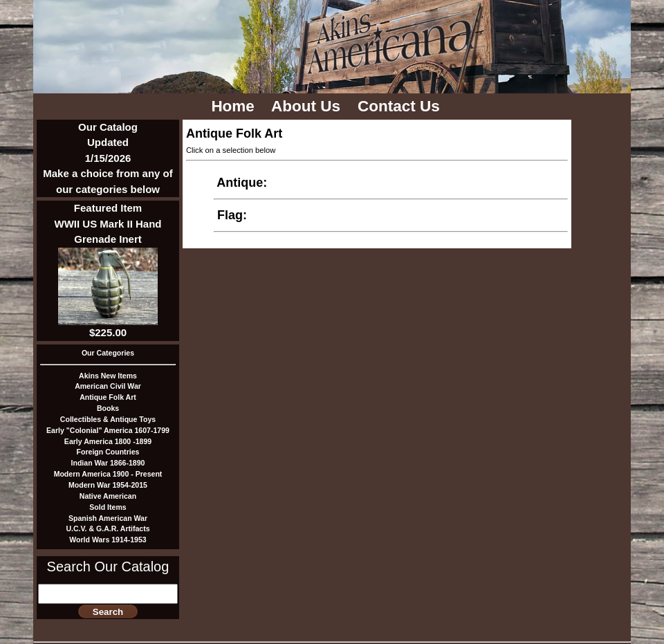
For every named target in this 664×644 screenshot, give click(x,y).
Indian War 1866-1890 (108, 463)
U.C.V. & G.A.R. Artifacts (108, 528)
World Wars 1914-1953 (108, 540)
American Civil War (108, 386)
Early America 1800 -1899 (108, 441)
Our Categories (108, 353)
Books (108, 408)
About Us (308, 106)
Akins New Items (108, 376)
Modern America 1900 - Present (108, 474)
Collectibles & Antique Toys (108, 419)
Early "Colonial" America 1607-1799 (108, 430)
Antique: (242, 183)
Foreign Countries (108, 452)
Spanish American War (108, 518)
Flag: (232, 215)
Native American (108, 496)
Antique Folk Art (108, 397)
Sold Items (108, 507)
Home (235, 106)
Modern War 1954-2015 (108, 485)
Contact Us (401, 106)
